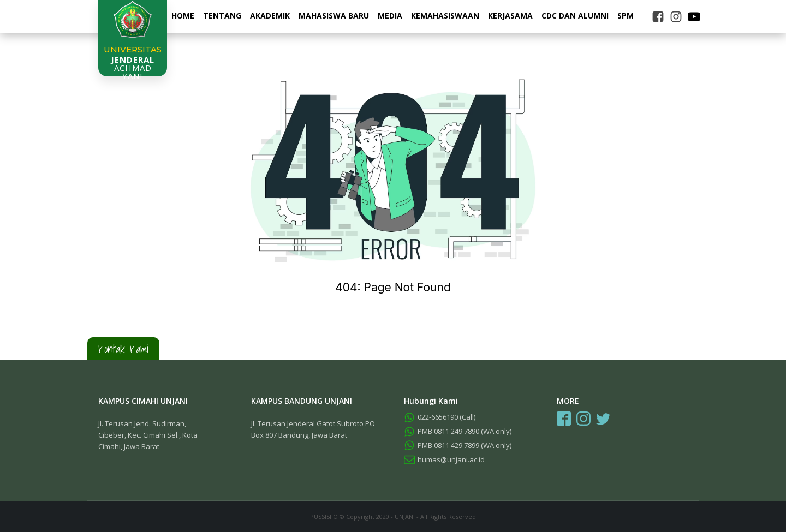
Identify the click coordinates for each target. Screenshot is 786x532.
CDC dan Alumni (575, 16)
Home (183, 16)
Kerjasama (510, 16)
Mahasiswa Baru (334, 16)
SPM (626, 16)
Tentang (222, 16)
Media (390, 16)
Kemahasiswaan (445, 16)
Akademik (270, 16)
